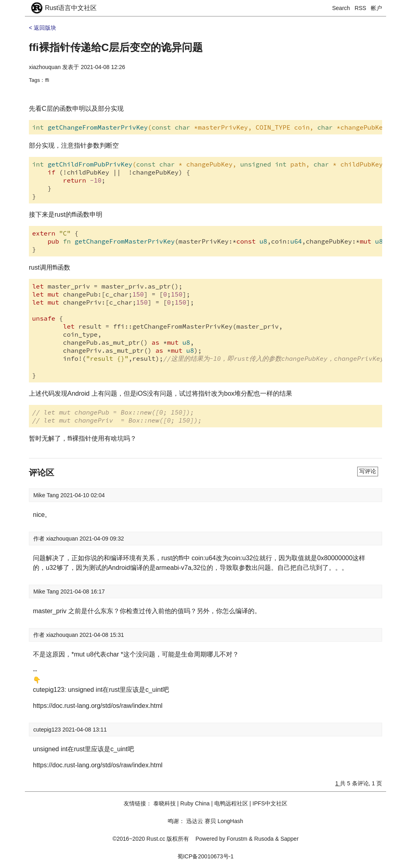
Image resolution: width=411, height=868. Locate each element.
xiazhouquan (45, 67)
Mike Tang (47, 495)
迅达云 (195, 821)
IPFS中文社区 (270, 803)
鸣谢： (176, 821)
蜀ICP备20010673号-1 (205, 856)
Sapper (290, 839)
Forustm (237, 839)
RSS (361, 8)
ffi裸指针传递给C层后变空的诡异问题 (116, 47)
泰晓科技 (165, 803)
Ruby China (195, 803)
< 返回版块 (43, 28)
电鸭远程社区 (231, 803)
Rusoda (264, 839)
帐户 (376, 8)
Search (341, 8)
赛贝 (210, 821)
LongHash (230, 821)
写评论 (368, 471)
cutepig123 (48, 730)
